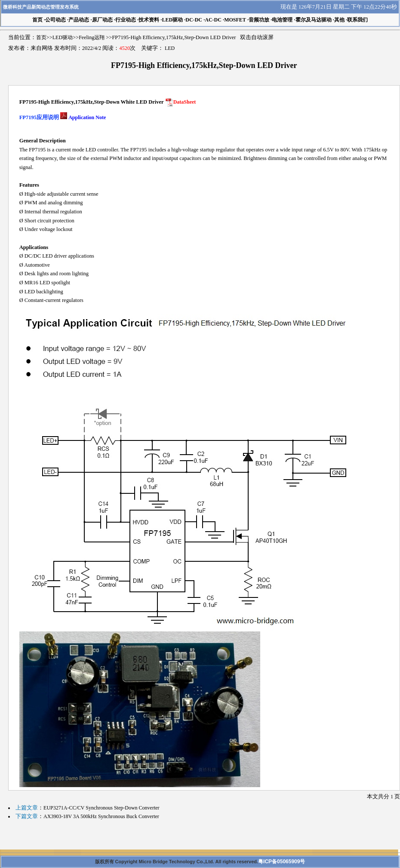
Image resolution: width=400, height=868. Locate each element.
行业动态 (126, 20)
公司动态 (55, 20)
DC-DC (194, 20)
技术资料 (149, 20)
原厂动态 (102, 20)
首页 (41, 37)
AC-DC (213, 20)
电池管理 (282, 20)
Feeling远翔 (92, 37)
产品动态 (79, 20)
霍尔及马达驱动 (314, 20)
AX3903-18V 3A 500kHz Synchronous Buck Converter (101, 816)
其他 (339, 20)
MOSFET (235, 20)
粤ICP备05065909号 (282, 862)
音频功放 (259, 20)
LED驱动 (172, 20)
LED (170, 48)
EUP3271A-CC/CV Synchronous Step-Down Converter (101, 808)
